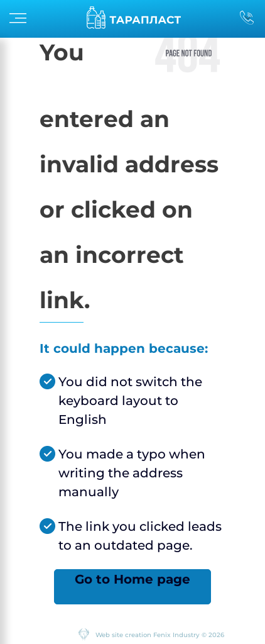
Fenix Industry (176, 635)
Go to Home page (132, 579)
